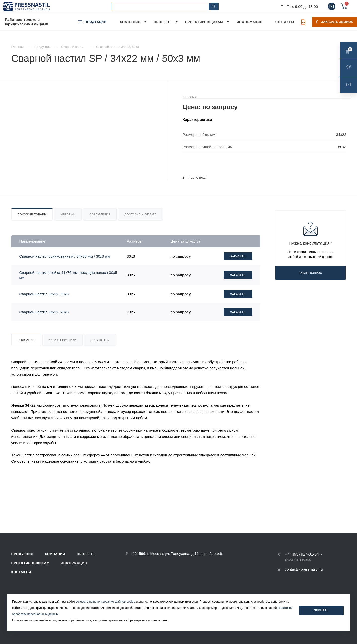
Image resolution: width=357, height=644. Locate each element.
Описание (26, 340)
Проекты (86, 554)
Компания (55, 554)
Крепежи (68, 214)
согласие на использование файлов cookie (106, 602)
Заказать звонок (335, 22)
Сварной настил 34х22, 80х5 (44, 294)
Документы (100, 340)
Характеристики (62, 340)
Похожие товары (32, 214)
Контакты (21, 572)
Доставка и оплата (141, 214)
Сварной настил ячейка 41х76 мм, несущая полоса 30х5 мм (68, 275)
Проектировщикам (30, 563)
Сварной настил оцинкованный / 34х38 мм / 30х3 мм (65, 256)
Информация (74, 563)
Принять (321, 610)
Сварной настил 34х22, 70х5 (44, 312)
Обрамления (100, 214)
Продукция (23, 554)
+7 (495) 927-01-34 (302, 554)
